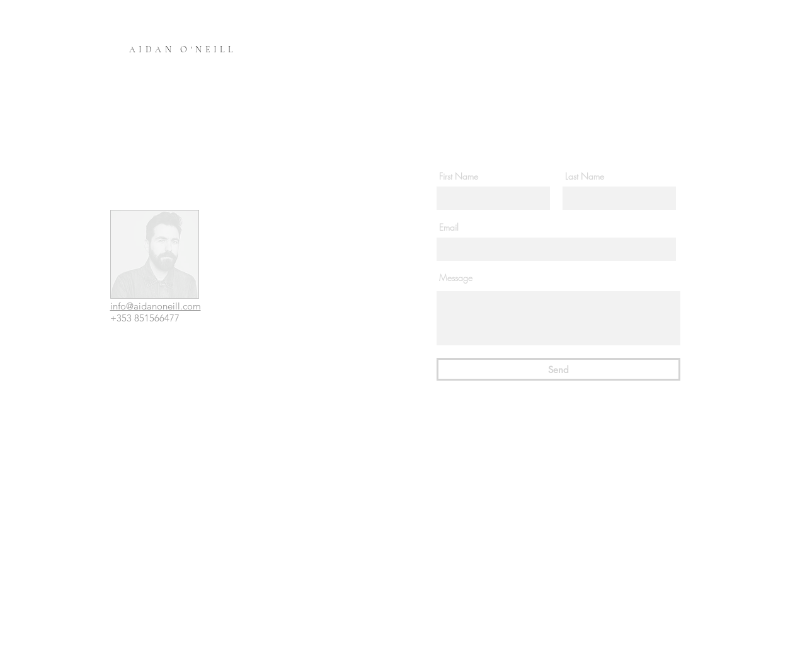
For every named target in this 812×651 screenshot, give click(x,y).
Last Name (585, 176)
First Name (459, 176)
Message (456, 278)
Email (449, 228)
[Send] (558, 369)
